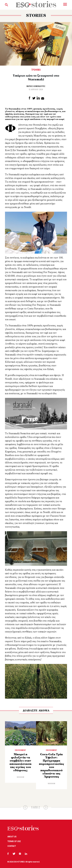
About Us (12, 837)
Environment (21, 750)
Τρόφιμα (36, 70)
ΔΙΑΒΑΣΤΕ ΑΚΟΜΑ (36, 711)
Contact (12, 846)
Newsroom (21, 777)
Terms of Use (14, 841)
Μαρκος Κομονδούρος (36, 86)
